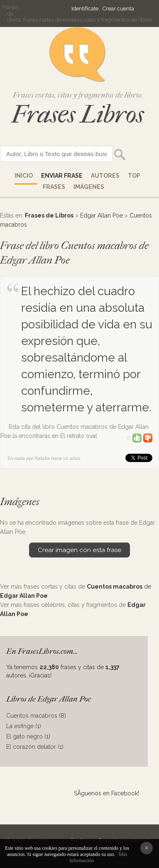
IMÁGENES (89, 187)
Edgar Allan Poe (102, 215)
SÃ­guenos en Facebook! (106, 793)
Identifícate (85, 9)
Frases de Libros (49, 215)
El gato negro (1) (28, 736)
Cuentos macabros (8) (36, 716)
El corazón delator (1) (35, 747)
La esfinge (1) (24, 726)
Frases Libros (78, 114)
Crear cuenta (118, 9)
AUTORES (105, 176)
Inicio (24, 176)
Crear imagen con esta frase (79, 550)
